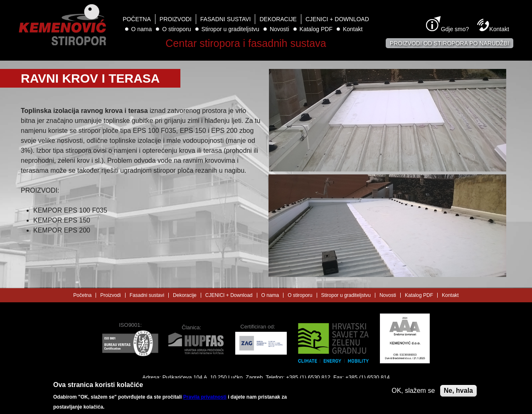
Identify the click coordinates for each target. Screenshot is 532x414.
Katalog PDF (316, 29)
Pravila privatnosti (205, 400)
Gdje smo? (455, 29)
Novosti (280, 29)
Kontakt (353, 29)
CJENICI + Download (337, 19)
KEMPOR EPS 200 (62, 230)
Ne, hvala (458, 393)
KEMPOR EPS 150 (62, 220)
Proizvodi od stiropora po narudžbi (449, 43)
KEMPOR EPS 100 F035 (70, 210)
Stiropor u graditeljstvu (230, 29)
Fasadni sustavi (226, 19)
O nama (142, 29)
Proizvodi (176, 19)
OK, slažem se (413, 393)
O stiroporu (176, 29)
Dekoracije (278, 19)
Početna (137, 19)
